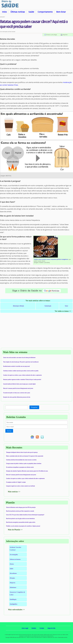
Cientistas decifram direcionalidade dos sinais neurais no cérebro (21, 460)
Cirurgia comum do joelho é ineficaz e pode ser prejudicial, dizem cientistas (24, 463)
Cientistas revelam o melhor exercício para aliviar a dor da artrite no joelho (21, 371)
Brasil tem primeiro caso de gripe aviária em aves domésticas (20, 518)
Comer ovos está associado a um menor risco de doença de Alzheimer (19, 357)
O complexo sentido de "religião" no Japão (16, 482)
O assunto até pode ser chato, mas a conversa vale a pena (17, 393)
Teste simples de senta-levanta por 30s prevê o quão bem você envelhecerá (21, 362)
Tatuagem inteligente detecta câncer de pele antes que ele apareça (22, 452)
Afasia (12, 564)
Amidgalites (13, 604)
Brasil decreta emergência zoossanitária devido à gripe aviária (21, 522)
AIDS (11, 569)
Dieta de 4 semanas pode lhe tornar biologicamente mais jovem (18, 388)
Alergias (12, 578)
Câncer (66, 306)
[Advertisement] (36, 332)
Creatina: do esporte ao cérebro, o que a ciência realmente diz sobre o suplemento (22, 375)
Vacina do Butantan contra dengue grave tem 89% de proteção (21, 507)
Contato (42, 628)
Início (4, 12)
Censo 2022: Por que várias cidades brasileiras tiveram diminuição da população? (25, 515)
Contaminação (48, 306)
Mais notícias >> (14, 492)
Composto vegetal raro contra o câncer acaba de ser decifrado (20, 486)
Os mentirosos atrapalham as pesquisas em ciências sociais (20, 467)
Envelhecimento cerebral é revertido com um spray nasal (16, 366)
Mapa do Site (51, 628)
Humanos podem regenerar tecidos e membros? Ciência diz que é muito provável (22, 379)
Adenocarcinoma (15, 559)
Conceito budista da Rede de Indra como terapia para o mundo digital (19, 384)
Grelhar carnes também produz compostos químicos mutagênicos (51, 259)
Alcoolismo (13, 573)
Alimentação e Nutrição (18, 306)
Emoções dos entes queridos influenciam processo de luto (17, 397)
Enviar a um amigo (52, 35)
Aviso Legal (25, 628)
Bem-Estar (61, 12)
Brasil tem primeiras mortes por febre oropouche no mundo (20, 511)
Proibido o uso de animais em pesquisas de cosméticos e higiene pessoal (23, 526)
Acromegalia (14, 555)
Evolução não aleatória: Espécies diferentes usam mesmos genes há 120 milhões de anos (27, 471)
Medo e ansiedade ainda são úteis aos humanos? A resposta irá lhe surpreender (25, 456)
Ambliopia (13, 599)
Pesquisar (34, 407)
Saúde (31, 12)
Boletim (34, 628)
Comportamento (45, 12)
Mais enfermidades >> (16, 610)
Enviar (9, 431)
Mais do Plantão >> (15, 530)
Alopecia (12, 583)
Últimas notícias (18, 12)
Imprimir (65, 35)
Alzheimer (13, 587)
